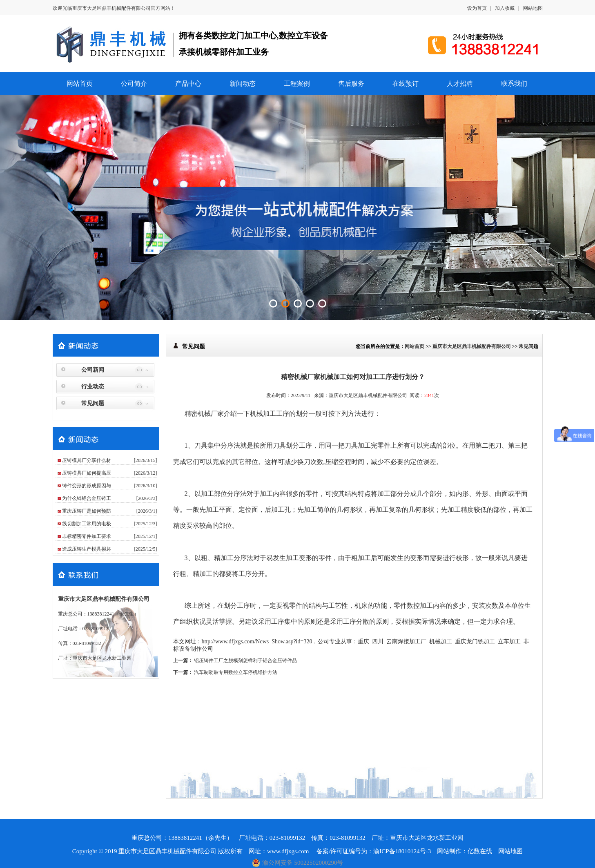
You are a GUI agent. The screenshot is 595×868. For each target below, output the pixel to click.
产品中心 (188, 84)
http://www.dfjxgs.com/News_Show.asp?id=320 (257, 642)
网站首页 (80, 84)
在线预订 (406, 84)
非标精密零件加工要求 (87, 536)
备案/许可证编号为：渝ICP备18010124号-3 (374, 851)
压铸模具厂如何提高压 (87, 473)
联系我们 (514, 84)
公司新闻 (93, 370)
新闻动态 (243, 84)
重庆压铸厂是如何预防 (87, 511)
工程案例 (297, 84)
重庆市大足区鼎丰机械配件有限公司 (111, 8)
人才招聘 (460, 84)
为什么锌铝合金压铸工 (87, 498)
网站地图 (533, 8)
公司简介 (134, 84)
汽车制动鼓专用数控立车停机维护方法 (236, 672)
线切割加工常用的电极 (87, 524)
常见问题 (93, 403)
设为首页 (477, 8)
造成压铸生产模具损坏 (87, 549)
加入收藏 (505, 8)
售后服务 (351, 84)
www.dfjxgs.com (289, 851)
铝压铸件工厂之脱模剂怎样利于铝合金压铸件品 (245, 660)
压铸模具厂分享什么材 (87, 460)
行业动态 (93, 387)
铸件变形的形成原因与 (87, 486)
